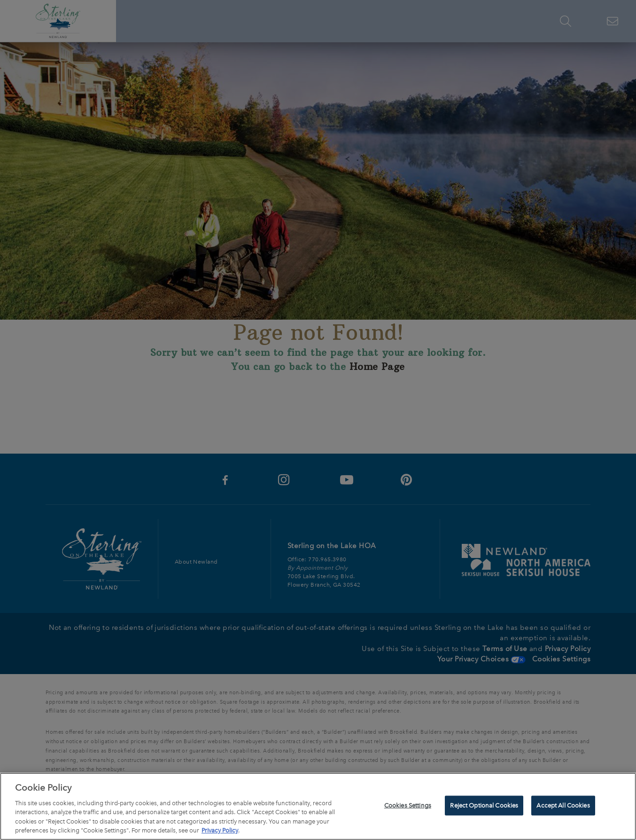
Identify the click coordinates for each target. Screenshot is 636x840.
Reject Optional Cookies (484, 807)
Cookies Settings (408, 807)
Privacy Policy (220, 832)
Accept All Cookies (563, 807)
